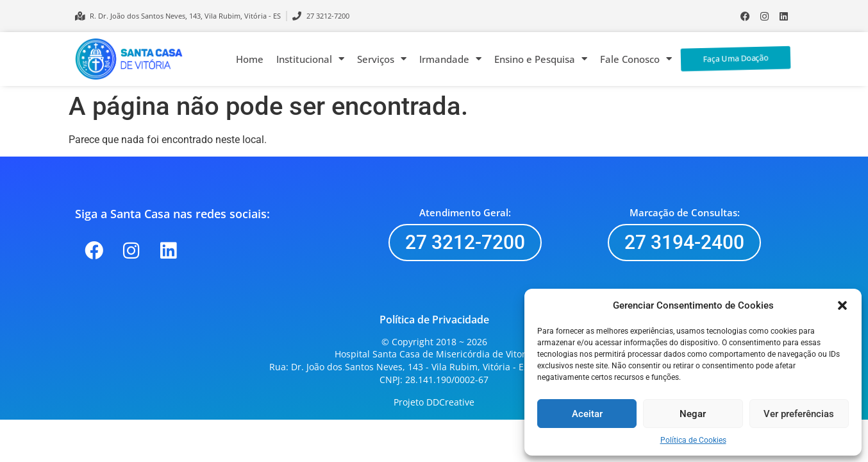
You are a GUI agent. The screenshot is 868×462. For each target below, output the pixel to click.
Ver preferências (799, 414)
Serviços (382, 59)
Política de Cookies (693, 440)
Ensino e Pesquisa (541, 59)
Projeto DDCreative (434, 402)
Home (250, 59)
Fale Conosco (636, 59)
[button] (842, 305)
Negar (693, 414)
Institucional (310, 59)
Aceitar (587, 414)
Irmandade (450, 59)
